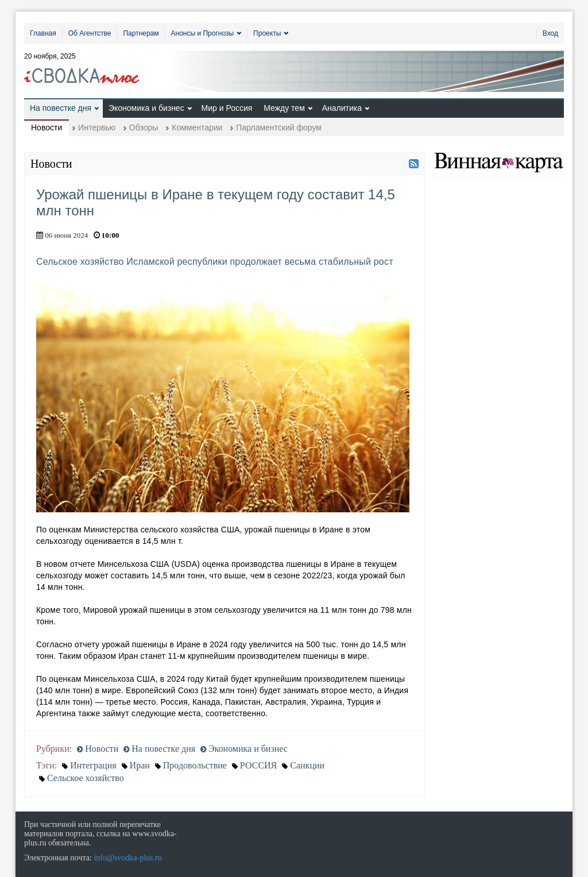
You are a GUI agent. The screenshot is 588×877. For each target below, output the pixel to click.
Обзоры (144, 128)
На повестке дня (61, 108)
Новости (47, 128)
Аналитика (342, 108)
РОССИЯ (258, 765)
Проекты (267, 33)
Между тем (284, 108)
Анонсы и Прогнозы (203, 33)
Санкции (307, 765)
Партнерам (141, 33)
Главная (43, 33)
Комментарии (197, 128)
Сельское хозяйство (86, 778)
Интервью (97, 128)
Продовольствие (195, 765)
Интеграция (93, 765)
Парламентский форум (279, 128)
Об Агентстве (90, 33)
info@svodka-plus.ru (127, 858)
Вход (550, 33)
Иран (140, 765)
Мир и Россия (227, 108)
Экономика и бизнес (146, 108)
